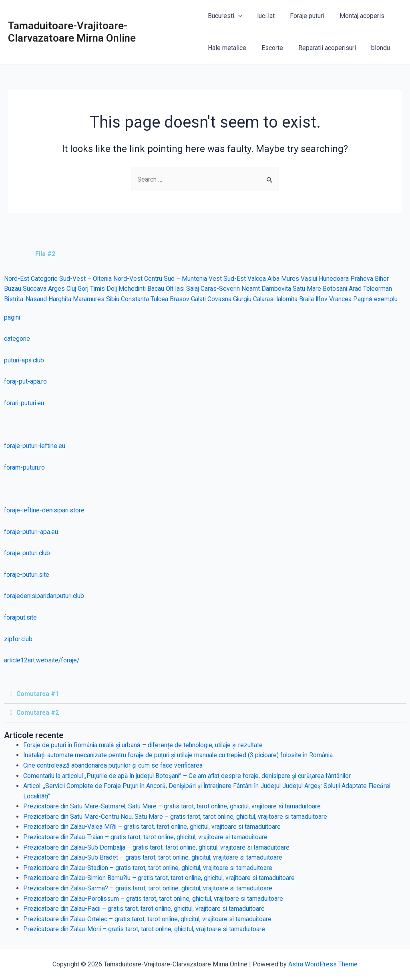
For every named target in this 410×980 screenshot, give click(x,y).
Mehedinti (134, 289)
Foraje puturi (302, 16)
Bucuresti (225, 16)
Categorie (44, 279)
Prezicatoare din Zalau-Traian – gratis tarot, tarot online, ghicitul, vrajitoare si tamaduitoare (148, 837)
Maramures (90, 299)
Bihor (385, 279)
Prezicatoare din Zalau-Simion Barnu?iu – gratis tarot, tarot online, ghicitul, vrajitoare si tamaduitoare (162, 878)
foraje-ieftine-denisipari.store (45, 510)
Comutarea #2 (38, 713)
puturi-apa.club (24, 360)
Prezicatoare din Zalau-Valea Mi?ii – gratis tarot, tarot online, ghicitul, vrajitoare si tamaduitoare (155, 827)
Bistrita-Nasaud (26, 299)
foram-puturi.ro (25, 467)
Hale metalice (227, 48)
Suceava (35, 289)
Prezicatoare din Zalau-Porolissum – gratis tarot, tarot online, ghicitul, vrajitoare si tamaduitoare (156, 899)
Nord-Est (17, 279)
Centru (154, 279)
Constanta (137, 299)
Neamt (255, 289)
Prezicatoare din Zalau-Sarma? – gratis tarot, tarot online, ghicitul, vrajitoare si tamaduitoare (150, 888)
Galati (201, 299)
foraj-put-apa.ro (25, 382)
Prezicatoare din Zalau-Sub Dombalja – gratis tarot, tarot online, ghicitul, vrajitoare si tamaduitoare (159, 847)
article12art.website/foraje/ (43, 661)
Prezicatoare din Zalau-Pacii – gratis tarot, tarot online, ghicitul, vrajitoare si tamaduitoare (147, 909)
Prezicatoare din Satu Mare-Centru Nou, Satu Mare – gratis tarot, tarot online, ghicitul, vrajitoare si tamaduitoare (177, 817)
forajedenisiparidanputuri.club (45, 596)
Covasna (223, 299)
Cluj (71, 289)
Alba (276, 279)
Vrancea (348, 299)
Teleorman (383, 289)
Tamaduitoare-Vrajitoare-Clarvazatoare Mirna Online (72, 32)
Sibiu (114, 299)
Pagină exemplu (383, 299)
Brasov (182, 299)
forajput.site (21, 617)
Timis (98, 289)
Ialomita (292, 299)
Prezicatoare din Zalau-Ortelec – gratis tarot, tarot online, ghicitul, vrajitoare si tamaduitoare (150, 919)
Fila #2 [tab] (45, 254)
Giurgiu (246, 299)
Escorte (270, 48)
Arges (56, 289)
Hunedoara (337, 279)
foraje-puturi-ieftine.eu (35, 446)
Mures (292, 279)
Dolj (113, 289)
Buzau (13, 289)
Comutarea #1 (38, 694)
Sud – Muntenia (187, 279)
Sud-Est (236, 279)
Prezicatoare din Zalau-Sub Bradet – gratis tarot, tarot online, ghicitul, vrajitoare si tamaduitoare (155, 858)
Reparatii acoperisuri (322, 48)
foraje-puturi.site (27, 575)
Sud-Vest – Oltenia (86, 279)
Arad (360, 289)
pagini (12, 317)
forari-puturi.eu (24, 403)
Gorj (83, 289)
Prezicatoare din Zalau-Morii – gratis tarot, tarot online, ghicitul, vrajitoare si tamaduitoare (147, 929)
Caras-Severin (224, 289)
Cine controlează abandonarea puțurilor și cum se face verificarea (114, 765)
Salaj (196, 289)
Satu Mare (312, 289)
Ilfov (329, 299)
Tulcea (162, 299)
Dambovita (281, 289)
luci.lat (263, 16)
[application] (238, 16)
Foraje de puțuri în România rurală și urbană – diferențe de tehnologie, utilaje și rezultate (145, 745)
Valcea (258, 279)
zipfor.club (19, 639)
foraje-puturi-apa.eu (31, 532)
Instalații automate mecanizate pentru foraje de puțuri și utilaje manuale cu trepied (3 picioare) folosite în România (181, 755)
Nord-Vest (129, 279)
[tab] (14, 254)
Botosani (340, 289)
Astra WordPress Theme (323, 964)
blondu (373, 48)
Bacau (158, 289)
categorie (17, 339)
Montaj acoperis (355, 16)
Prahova (365, 279)
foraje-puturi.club (27, 553)
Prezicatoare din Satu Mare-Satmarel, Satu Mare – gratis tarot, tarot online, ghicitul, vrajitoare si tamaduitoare (174, 807)
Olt (172, 289)
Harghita (61, 299)
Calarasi (268, 299)
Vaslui (312, 279)
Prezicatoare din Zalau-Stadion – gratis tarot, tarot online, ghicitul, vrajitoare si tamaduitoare (150, 868)
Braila (313, 299)
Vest (217, 279)
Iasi (183, 289)
